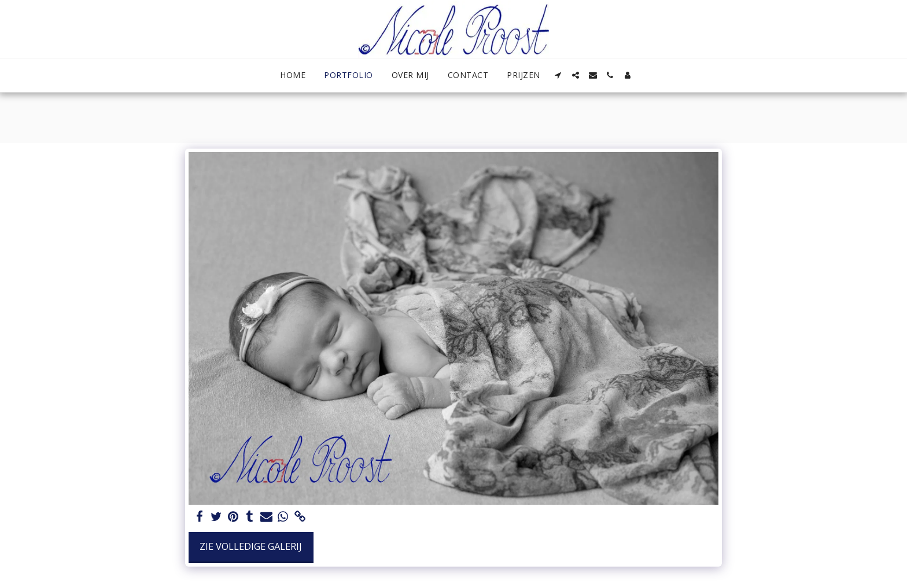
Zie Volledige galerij (251, 546)
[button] (558, 75)
